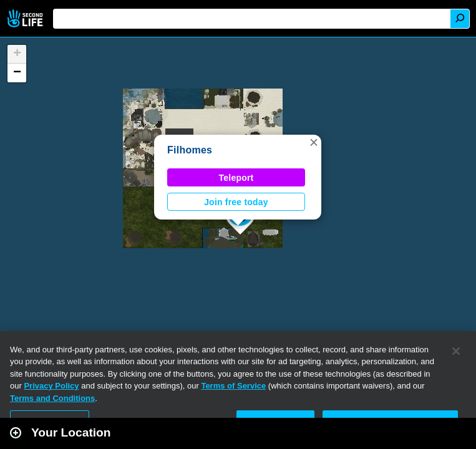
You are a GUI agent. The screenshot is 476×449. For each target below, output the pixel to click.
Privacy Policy (51, 386)
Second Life (27, 18)
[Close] (456, 351)
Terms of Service (233, 386)
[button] (314, 142)
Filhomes (190, 150)
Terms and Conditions (52, 398)
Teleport (236, 178)
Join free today (236, 202)
